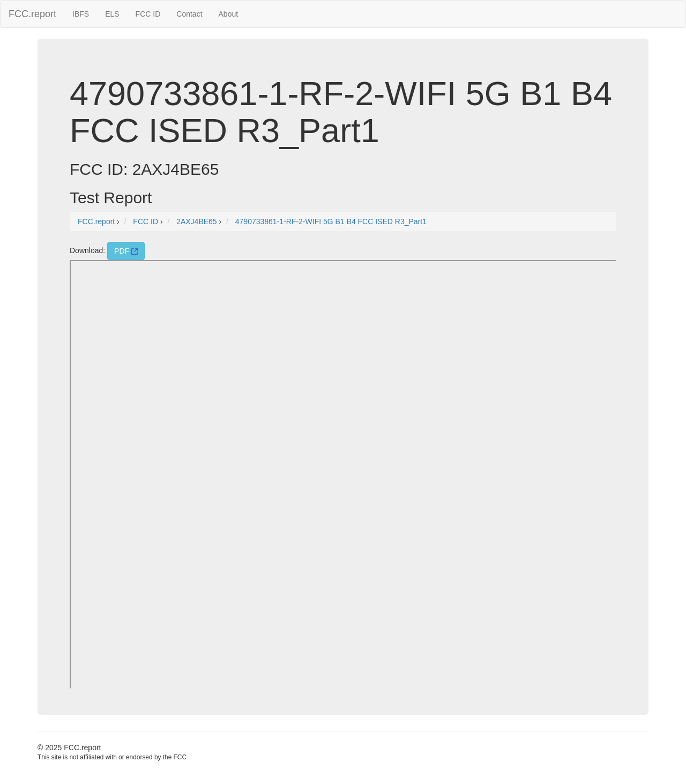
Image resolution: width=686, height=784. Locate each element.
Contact (189, 14)
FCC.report (32, 14)
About (229, 14)
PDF (126, 251)
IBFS (81, 14)
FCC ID (148, 14)
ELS (112, 14)
